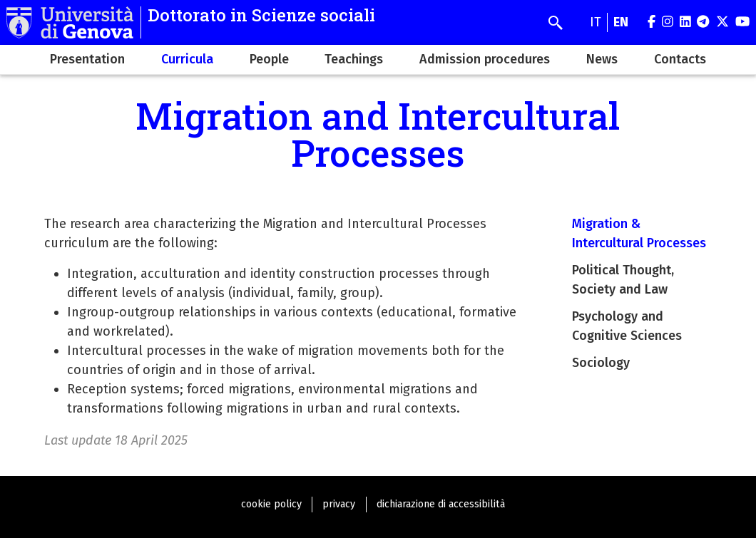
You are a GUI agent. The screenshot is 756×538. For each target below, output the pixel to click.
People (269, 59)
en (621, 22)
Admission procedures (485, 59)
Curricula (187, 59)
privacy (339, 504)
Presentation (87, 59)
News (602, 59)
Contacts (680, 59)
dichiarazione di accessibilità (441, 504)
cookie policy (271, 504)
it (596, 22)
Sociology (601, 363)
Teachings (354, 59)
